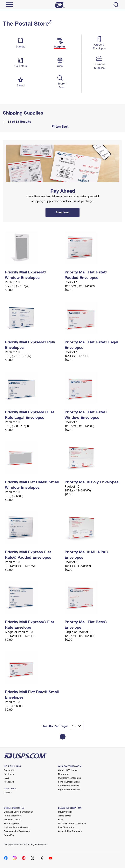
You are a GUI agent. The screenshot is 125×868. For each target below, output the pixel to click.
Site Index (9, 774)
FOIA (61, 819)
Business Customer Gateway (18, 812)
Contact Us (10, 770)
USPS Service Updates (69, 778)
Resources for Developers (17, 831)
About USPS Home (68, 770)
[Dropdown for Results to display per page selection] (77, 726)
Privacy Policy (65, 812)
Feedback (9, 782)
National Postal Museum (16, 827)
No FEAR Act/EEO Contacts (72, 823)
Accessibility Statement (70, 831)
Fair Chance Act (66, 827)
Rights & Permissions (69, 789)
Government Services (69, 786)
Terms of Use (65, 816)
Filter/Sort (59, 126)
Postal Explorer (12, 823)
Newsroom (64, 774)
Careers (8, 792)
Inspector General (13, 819)
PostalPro (9, 835)
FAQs (7, 778)
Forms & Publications (69, 782)
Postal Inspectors (13, 816)
